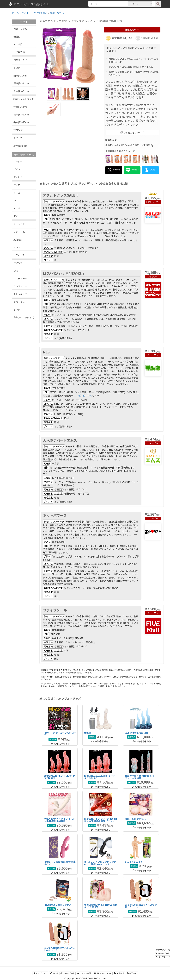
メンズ (17, 247)
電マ (16, 216)
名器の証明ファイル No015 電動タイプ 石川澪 (101, 906)
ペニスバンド (20, 60)
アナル (17, 208)
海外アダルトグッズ (24, 317)
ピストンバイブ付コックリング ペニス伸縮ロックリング (100, 863)
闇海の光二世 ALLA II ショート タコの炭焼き (100, 777)
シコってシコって (134, 862)
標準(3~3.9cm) (21, 83)
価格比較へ (132, 30)
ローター (18, 162)
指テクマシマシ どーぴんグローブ (60, 734)
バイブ (17, 169)
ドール (17, 193)
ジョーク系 (19, 302)
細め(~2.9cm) (20, 75)
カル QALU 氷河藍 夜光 (137, 733)
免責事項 (119, 973)
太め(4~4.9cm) (21, 91)
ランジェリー (20, 286)
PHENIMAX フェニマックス (58, 905)
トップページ (40, 973)
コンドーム (19, 232)
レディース (19, 255)
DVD (16, 271)
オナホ (17, 185)
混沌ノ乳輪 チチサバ (135, 819)
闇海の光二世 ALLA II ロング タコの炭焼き (59, 777)
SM (15, 201)
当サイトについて (103, 973)
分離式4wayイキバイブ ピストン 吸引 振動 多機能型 (59, 820)
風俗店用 (18, 239)
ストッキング (20, 294)
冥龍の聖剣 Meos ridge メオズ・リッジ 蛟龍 (140, 777)
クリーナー (19, 138)
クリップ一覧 (68, 973)
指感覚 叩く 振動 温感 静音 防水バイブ (60, 863)
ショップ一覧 (84, 973)
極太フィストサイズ (24, 99)
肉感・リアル (20, 29)
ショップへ (155, 202)
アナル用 (18, 44)
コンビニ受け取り (83, 396)
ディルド (18, 177)
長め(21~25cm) (21, 122)
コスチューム (20, 278)
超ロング (18, 130)
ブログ (54, 973)
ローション (19, 224)
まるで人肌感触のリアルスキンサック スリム (60, 949)
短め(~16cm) (20, 107)
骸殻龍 (88, 733)
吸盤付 (17, 37)
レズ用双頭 (19, 52)
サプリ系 (18, 263)
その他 (17, 68)
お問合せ (132, 973)
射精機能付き (20, 146)
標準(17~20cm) (21, 114)
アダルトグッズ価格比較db (29, 4)
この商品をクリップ (132, 132)
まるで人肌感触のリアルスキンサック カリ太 (141, 906)
